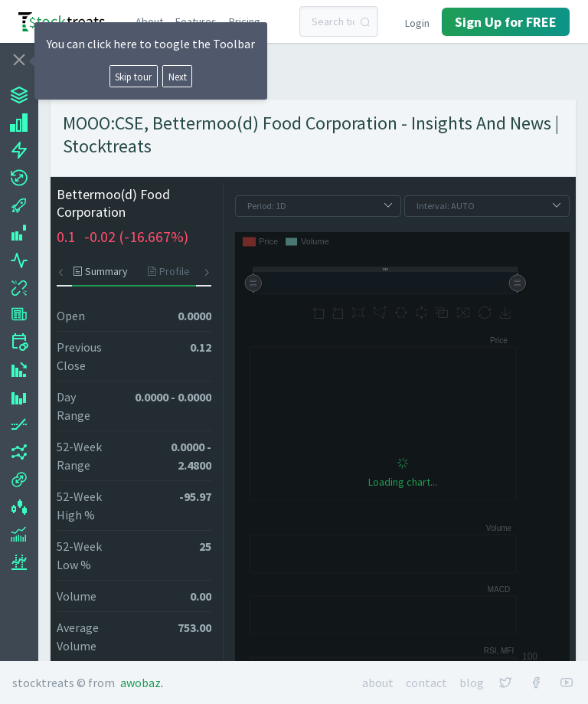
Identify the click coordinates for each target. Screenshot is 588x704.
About (149, 21)
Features (196, 21)
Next (178, 77)
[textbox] (339, 21)
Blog (472, 683)
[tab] (105, 271)
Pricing (245, 21)
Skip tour (133, 77)
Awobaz (140, 683)
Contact (426, 683)
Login (417, 23)
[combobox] (339, 21)
